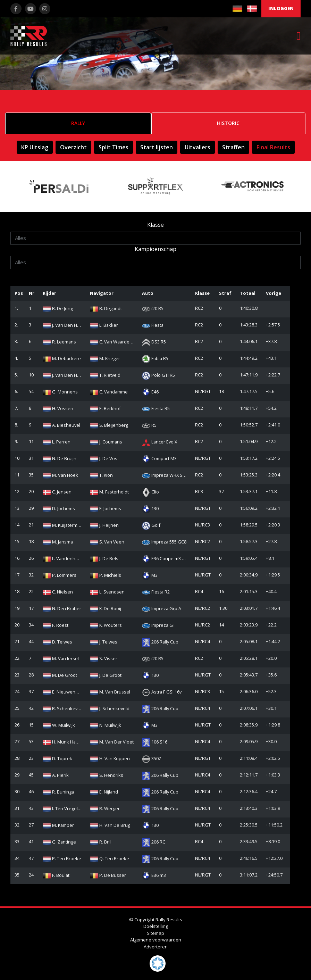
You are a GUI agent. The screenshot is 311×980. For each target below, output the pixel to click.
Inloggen (281, 8)
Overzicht (73, 147)
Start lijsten (157, 147)
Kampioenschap (155, 249)
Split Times (114, 147)
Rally (78, 123)
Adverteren (156, 947)
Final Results (273, 147)
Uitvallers (197, 147)
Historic (228, 123)
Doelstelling (156, 926)
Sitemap (155, 933)
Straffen (233, 147)
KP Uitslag (35, 147)
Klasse (155, 225)
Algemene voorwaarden (156, 940)
